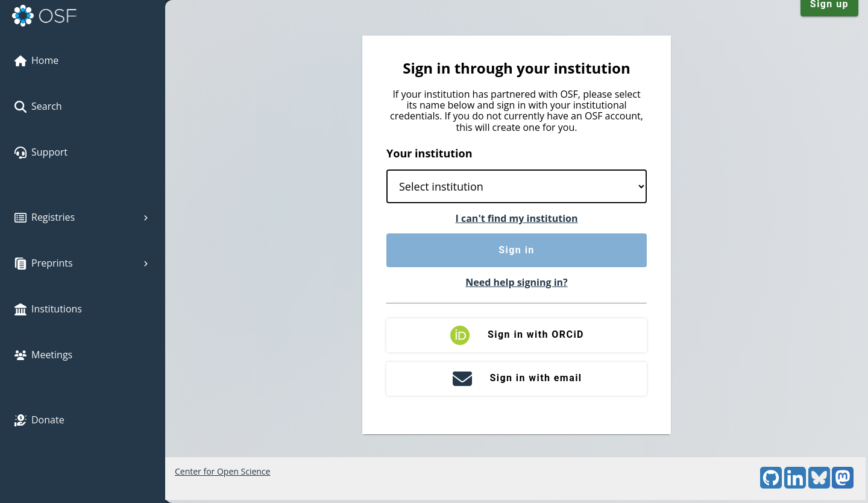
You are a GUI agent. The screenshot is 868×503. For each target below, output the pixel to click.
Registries (83, 217)
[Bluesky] (819, 485)
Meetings (43, 355)
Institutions (48, 309)
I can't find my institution (517, 218)
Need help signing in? (516, 282)
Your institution (429, 153)
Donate (39, 420)
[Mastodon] (843, 485)
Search (38, 106)
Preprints (83, 263)
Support (41, 152)
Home (36, 60)
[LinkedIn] (795, 485)
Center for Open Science (222, 471)
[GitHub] (771, 485)
